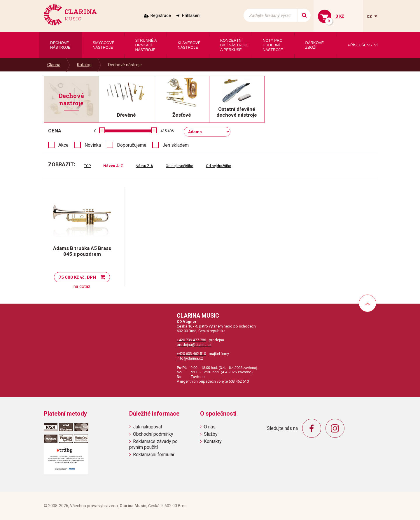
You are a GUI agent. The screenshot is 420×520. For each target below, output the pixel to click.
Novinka (93, 145)
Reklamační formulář (154, 455)
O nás (210, 427)
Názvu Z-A (144, 166)
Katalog (84, 65)
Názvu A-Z (113, 166)
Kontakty (213, 441)
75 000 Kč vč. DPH (77, 277)
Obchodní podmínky (153, 434)
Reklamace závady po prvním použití (153, 444)
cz (370, 16)
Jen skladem (176, 145)
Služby (211, 434)
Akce (63, 145)
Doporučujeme (132, 145)
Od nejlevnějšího (180, 166)
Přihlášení (191, 15)
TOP (87, 166)
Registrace (161, 15)
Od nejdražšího (219, 166)
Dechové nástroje (125, 65)
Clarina (54, 65)
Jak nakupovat (148, 427)
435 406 (167, 131)
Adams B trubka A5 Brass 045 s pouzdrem (82, 251)
